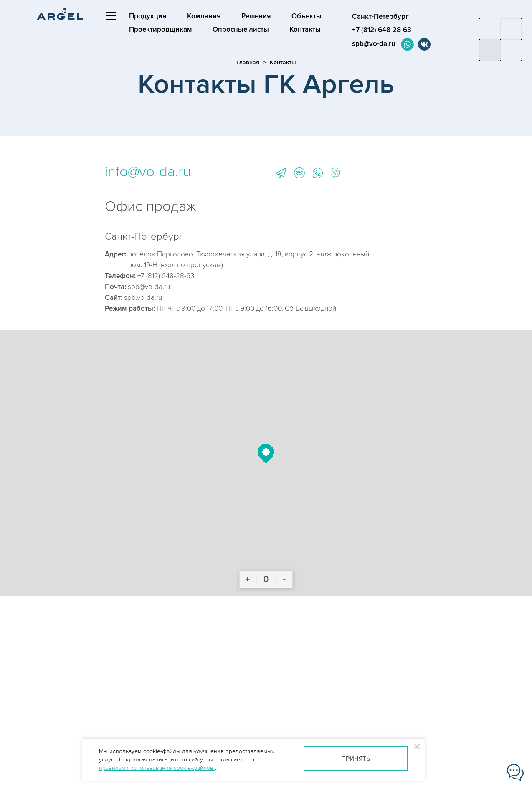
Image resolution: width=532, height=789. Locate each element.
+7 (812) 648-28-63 (166, 276)
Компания (204, 16)
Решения (256, 16)
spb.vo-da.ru (143, 298)
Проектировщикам (161, 30)
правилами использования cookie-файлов (157, 768)
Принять (356, 759)
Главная (248, 62)
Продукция (148, 16)
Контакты (305, 30)
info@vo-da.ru (148, 172)
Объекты (307, 16)
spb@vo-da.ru (374, 44)
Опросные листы (241, 30)
